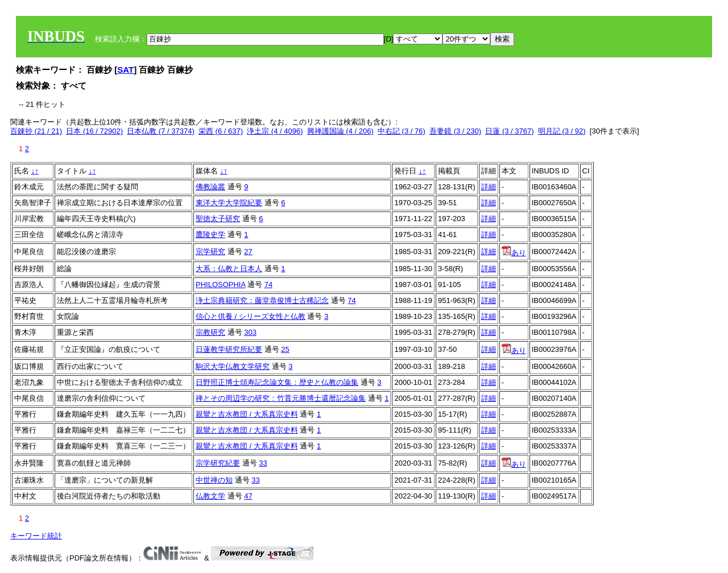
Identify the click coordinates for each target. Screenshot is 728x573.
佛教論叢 (210, 187)
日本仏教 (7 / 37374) (161, 131)
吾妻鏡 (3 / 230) (455, 131)
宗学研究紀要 (218, 463)
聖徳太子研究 (218, 219)
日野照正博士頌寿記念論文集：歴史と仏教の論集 (277, 382)
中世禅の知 (214, 480)
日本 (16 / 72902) (94, 131)
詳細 (489, 187)
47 (248, 496)
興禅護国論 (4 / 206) (340, 131)
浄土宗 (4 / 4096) (275, 131)
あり (514, 253)
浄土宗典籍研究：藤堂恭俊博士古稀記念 (262, 300)
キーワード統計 (36, 536)
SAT (125, 70)
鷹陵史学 (210, 234)
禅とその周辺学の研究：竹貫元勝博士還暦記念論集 (281, 398)
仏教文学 (210, 496)
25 (285, 349)
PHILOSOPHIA (220, 285)
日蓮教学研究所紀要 (229, 349)
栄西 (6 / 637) (221, 131)
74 (268, 285)
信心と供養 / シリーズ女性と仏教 (251, 316)
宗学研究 (210, 252)
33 (263, 463)
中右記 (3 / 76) (402, 131)
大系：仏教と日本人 (229, 269)
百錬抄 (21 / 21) (36, 131)
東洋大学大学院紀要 (229, 203)
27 (248, 252)
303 (250, 332)
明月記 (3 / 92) (562, 131)
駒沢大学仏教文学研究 (233, 366)
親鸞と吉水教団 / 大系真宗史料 (247, 414)
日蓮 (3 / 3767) (509, 131)
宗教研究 (210, 332)
